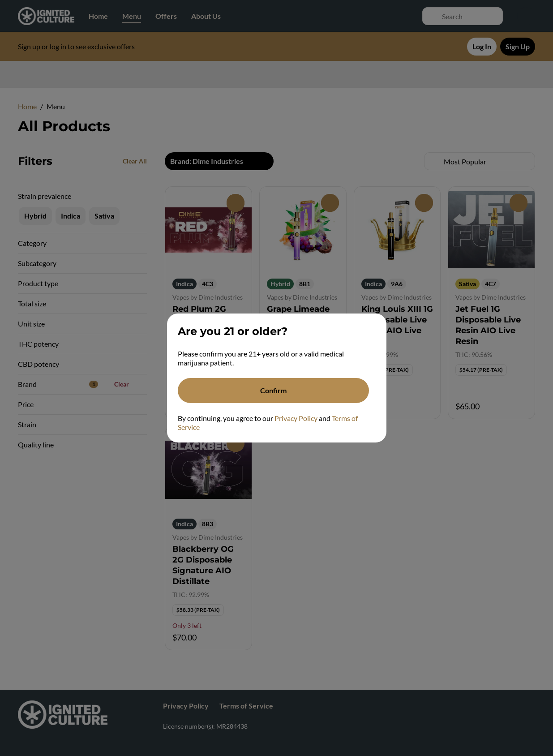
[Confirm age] (273, 391)
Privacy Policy (296, 418)
